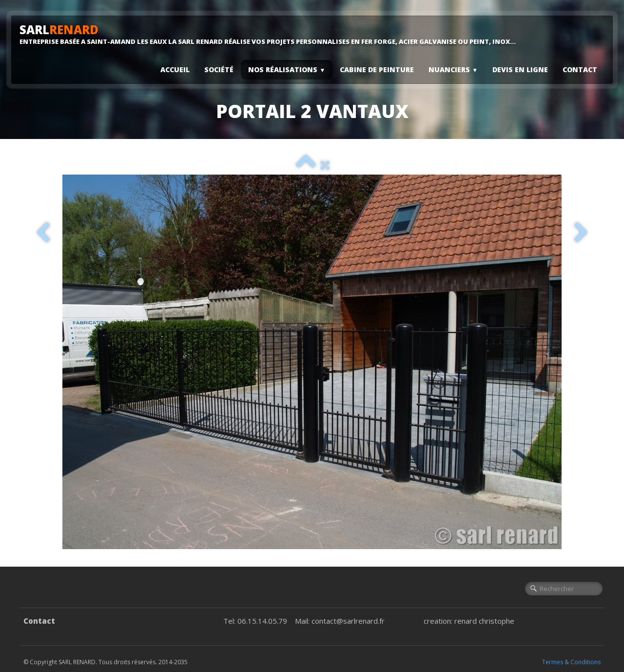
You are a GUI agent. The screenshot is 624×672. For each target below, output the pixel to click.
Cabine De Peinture (377, 69)
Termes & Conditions (571, 662)
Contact (580, 69)
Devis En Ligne (520, 69)
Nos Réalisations (287, 69)
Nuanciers (453, 69)
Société (219, 69)
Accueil (175, 69)
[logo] (271, 34)
